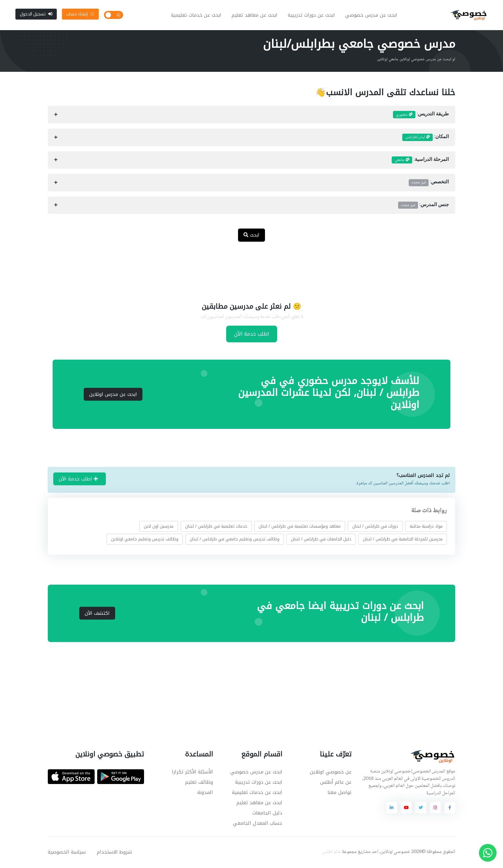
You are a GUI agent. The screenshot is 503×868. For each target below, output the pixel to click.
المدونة (205, 793)
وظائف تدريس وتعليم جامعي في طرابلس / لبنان (234, 540)
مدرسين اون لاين (159, 527)
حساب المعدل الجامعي (258, 824)
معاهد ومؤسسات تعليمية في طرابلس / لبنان (300, 527)
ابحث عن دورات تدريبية (312, 15)
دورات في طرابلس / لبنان (375, 527)
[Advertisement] (247, 268)
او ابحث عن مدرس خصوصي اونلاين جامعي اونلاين (416, 60)
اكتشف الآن (97, 614)
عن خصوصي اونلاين (331, 772)
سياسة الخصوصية (67, 853)
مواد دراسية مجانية (426, 527)
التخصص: (429, 183)
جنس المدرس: (423, 206)
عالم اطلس (332, 853)
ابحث (251, 236)
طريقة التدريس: (421, 115)
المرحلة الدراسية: (420, 161)
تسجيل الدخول (36, 14)
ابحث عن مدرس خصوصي (371, 15)
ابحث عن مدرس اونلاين (113, 395)
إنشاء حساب (80, 14)
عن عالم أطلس (336, 783)
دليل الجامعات (267, 814)
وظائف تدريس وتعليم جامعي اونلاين (145, 540)
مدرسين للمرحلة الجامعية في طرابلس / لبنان (403, 540)
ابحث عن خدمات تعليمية (196, 15)
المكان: (426, 138)
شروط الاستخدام (114, 853)
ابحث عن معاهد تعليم (255, 15)
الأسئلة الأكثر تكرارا (192, 772)
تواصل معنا (340, 793)
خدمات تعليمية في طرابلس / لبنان (216, 527)
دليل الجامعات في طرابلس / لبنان (321, 540)
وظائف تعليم (199, 783)
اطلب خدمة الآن (252, 334)
